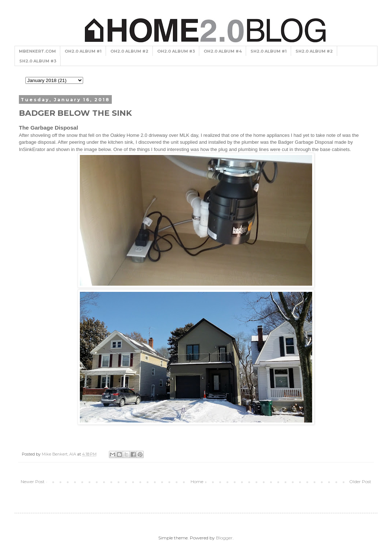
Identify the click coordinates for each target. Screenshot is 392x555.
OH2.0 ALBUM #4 (223, 51)
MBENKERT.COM (37, 51)
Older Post (360, 481)
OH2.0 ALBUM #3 (176, 51)
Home (197, 481)
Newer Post (33, 481)
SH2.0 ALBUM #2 (314, 51)
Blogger (224, 538)
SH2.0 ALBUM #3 (38, 61)
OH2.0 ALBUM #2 (129, 51)
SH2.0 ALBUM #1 (269, 51)
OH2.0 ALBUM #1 (83, 51)
